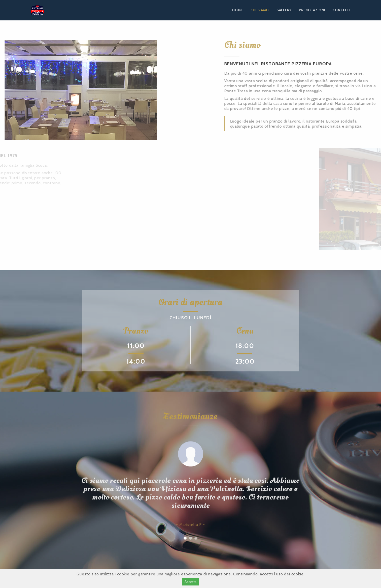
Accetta (190, 582)
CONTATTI (341, 10)
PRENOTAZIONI (312, 10)
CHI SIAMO (260, 10)
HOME (238, 10)
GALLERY (284, 10)
